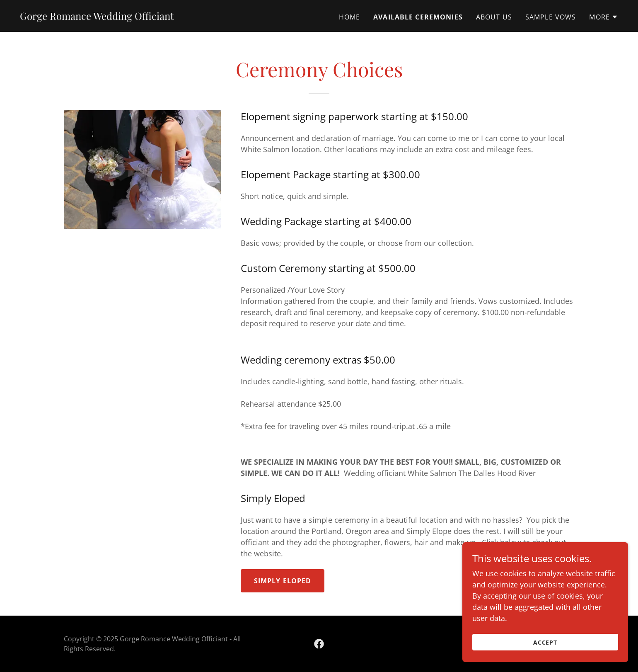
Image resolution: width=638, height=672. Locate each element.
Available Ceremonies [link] (418, 17)
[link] (97, 17)
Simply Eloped (283, 581)
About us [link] (494, 17)
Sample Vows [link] (551, 17)
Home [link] (350, 17)
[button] (604, 17)
